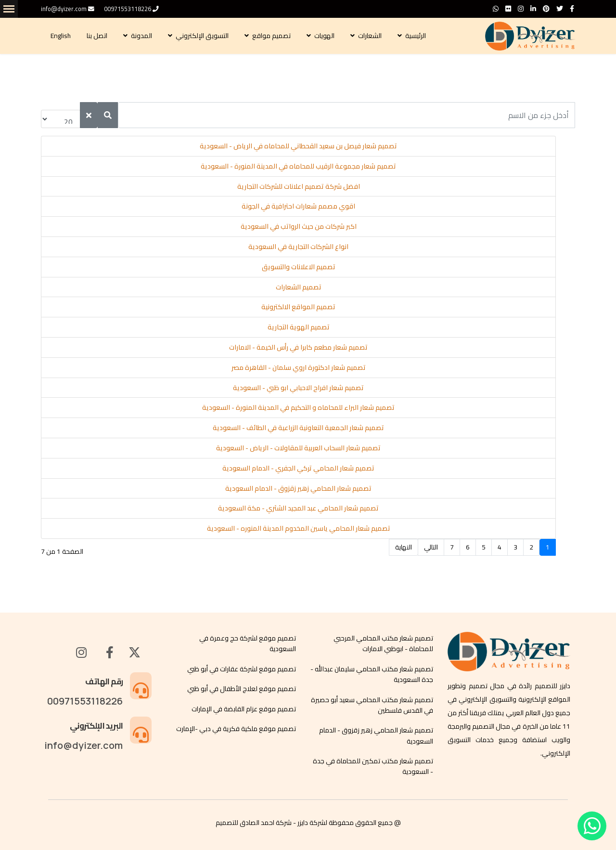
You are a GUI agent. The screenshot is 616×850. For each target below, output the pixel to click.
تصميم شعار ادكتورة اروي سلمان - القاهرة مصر (299, 367)
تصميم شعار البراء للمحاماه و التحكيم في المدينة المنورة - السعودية (298, 407)
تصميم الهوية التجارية (299, 327)
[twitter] (560, 9)
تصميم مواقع (272, 36)
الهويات (325, 36)
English (61, 36)
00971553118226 (128, 9)
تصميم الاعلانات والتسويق (299, 267)
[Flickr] (508, 9)
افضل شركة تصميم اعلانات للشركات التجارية (299, 186)
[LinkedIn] (533, 9)
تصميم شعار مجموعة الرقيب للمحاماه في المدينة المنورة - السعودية (298, 166)
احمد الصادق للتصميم (245, 823)
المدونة (142, 36)
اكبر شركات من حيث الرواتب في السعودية (299, 226)
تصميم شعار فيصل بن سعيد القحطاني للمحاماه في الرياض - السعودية (298, 146)
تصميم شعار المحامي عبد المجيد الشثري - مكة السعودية (298, 508)
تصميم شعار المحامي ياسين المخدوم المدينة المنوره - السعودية (299, 528)
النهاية (404, 547)
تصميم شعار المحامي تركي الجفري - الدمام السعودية (298, 468)
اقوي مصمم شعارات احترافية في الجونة (298, 206)
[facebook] (572, 9)
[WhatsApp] (496, 9)
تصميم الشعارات (299, 287)
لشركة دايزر (312, 823)
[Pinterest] (546, 9)
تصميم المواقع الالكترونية (298, 307)
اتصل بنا (98, 36)
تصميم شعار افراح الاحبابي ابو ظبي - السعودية (298, 388)
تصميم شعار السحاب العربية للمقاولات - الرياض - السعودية (298, 448)
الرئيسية (416, 36)
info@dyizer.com (64, 9)
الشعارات (371, 36)
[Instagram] (521, 9)
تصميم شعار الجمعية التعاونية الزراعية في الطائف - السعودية (298, 428)
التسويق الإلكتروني (203, 36)
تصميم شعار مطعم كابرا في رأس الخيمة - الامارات (298, 347)
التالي (431, 547)
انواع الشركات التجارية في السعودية (298, 247)
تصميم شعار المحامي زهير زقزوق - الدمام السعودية (298, 488)
